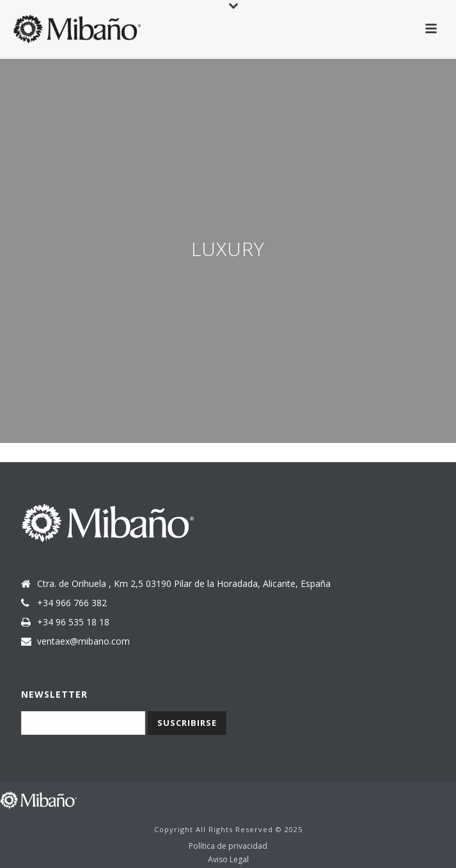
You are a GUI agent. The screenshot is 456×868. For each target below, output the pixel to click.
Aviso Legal (228, 860)
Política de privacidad (228, 846)
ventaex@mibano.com (83, 641)
